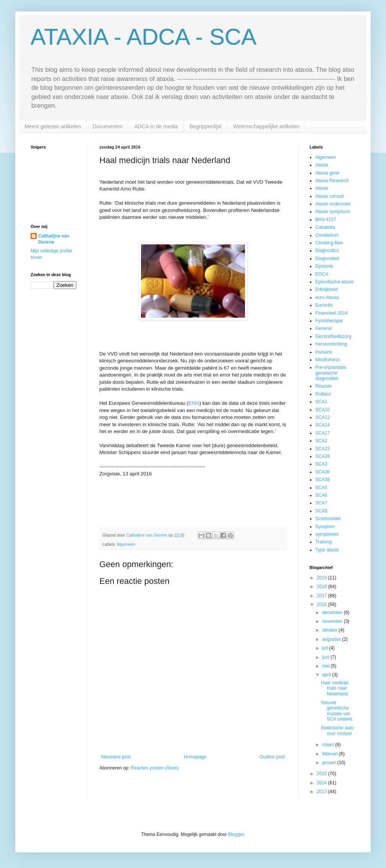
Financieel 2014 (332, 313)
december (333, 613)
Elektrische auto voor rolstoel (337, 731)
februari (331, 754)
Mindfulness (328, 360)
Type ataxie (327, 550)
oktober (330, 630)
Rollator (323, 394)
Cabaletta (325, 227)
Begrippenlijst (206, 126)
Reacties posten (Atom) (155, 768)
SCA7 (321, 503)
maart (329, 745)
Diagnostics (327, 251)
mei (327, 666)
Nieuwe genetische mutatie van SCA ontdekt (337, 711)
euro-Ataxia (327, 297)
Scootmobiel (328, 519)
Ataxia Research (332, 181)
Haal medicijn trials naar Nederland (335, 688)
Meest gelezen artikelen (53, 126)
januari (330, 763)
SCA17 (323, 433)
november (333, 621)
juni (326, 657)
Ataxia (322, 165)
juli (326, 648)
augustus (332, 639)
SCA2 (321, 441)
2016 (323, 605)
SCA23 (323, 449)
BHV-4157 (326, 220)
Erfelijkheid (327, 289)
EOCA (322, 274)
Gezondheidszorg (333, 336)
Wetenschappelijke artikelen (266, 126)
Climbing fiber (329, 243)
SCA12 (323, 417)
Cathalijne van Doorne (54, 239)
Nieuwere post (116, 757)
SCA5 (321, 488)
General (324, 328)
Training (324, 542)
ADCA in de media (156, 126)
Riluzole (324, 386)
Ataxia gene (327, 173)
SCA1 (321, 402)
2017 (323, 596)
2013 (323, 792)
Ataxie (322, 188)
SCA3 (321, 464)
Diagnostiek (327, 259)
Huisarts (324, 352)
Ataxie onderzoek (333, 204)
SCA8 (321, 511)
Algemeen (126, 544)
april (327, 675)
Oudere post (272, 757)
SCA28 (323, 456)
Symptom (325, 527)
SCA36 (323, 472)
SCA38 (323, 480)
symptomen (327, 534)
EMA (194, 403)
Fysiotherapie (329, 321)
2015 (323, 774)
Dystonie (324, 266)
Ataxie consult (330, 196)
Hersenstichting (331, 344)
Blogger (236, 834)
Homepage (195, 757)
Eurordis (324, 305)
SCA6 (321, 495)
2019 (323, 578)
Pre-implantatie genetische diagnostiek (331, 373)
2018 (323, 587)
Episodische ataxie (334, 282)
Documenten (108, 126)
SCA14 (323, 425)
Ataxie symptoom (333, 212)
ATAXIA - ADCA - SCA (144, 37)
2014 (323, 783)
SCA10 (323, 410)
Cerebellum (327, 235)
